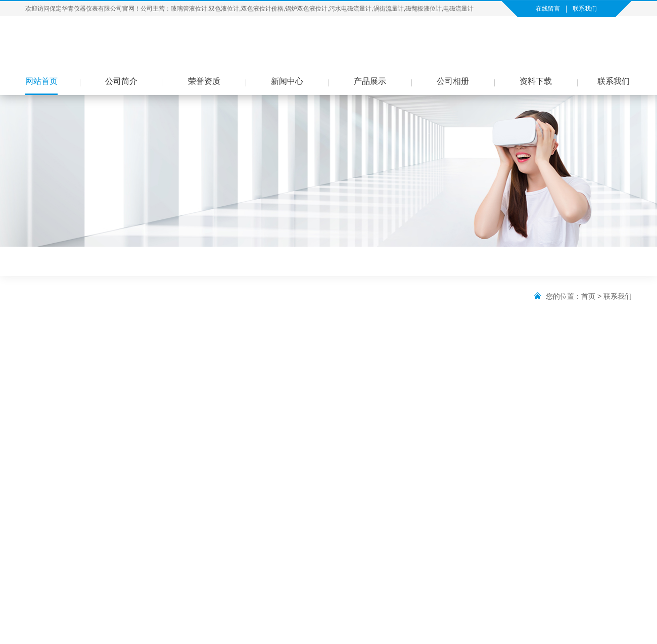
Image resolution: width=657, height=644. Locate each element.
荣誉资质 (204, 81)
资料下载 (536, 81)
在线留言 (548, 9)
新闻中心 (287, 81)
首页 (588, 296)
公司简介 (121, 81)
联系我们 (585, 9)
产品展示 (370, 81)
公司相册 (453, 81)
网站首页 (41, 81)
